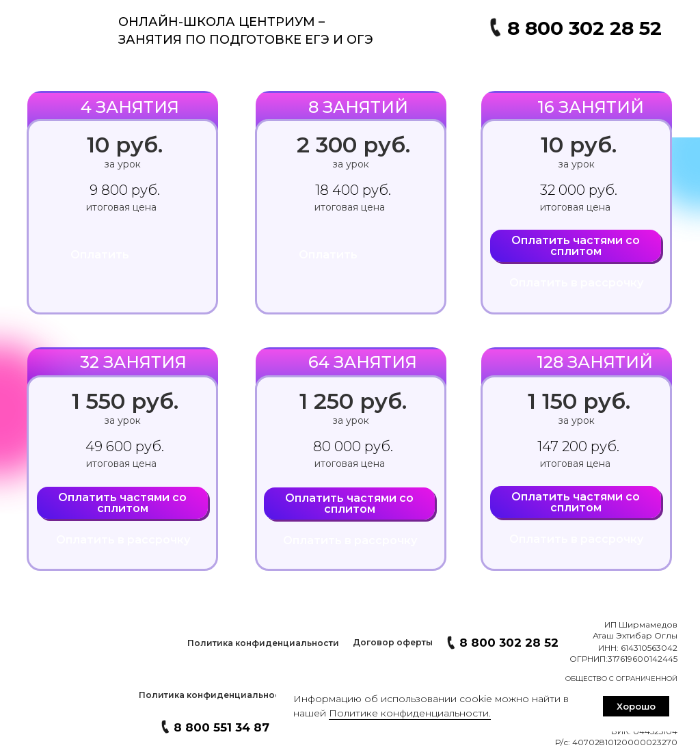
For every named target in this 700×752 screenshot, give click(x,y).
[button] (263, 643)
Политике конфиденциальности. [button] (410, 713)
